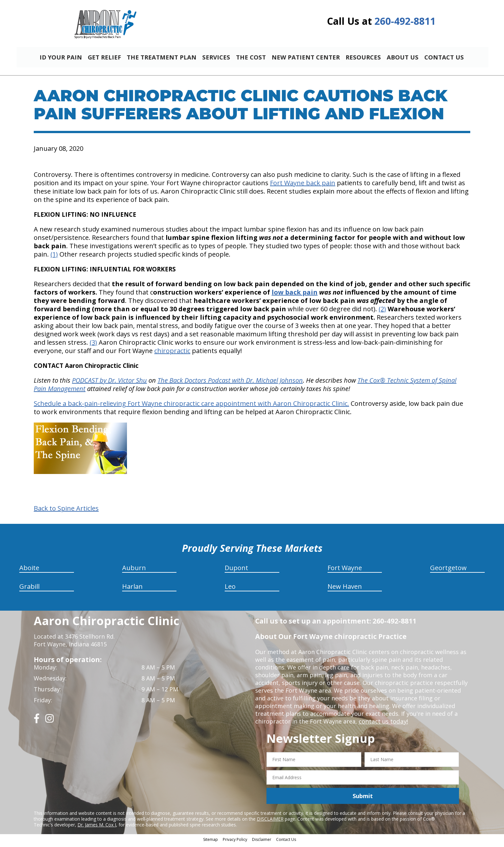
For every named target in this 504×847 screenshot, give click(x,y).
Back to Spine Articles (66, 511)
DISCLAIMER (270, 822)
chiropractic (172, 354)
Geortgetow (448, 571)
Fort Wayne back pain (303, 186)
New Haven (345, 589)
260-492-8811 (405, 21)
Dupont (236, 571)
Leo (230, 589)
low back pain (295, 295)
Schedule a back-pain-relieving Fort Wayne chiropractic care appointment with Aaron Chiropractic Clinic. (191, 406)
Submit (363, 799)
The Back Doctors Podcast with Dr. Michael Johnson (230, 383)
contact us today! (383, 724)
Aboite (29, 571)
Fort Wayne (345, 571)
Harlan (132, 589)
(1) (54, 257)
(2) (382, 312)
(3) (93, 345)
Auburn (134, 571)
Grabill (29, 589)
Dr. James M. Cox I (97, 828)
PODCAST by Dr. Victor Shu (109, 383)
